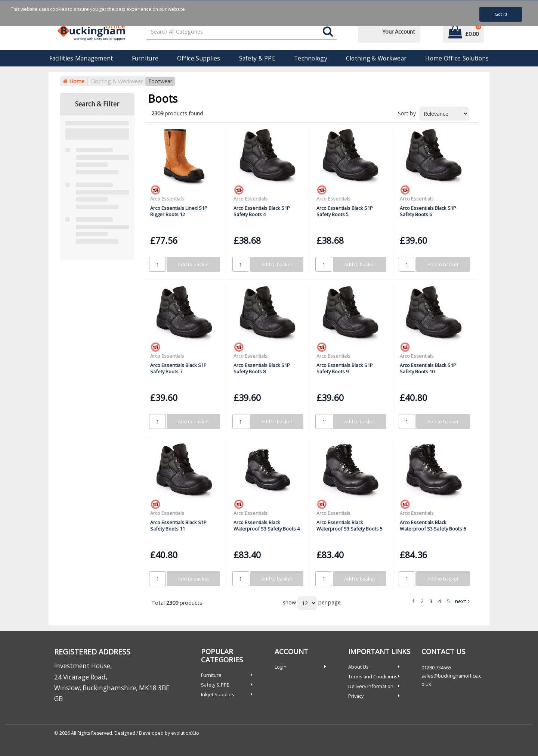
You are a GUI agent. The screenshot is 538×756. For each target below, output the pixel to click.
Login (281, 667)
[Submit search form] (328, 32)
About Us (358, 667)
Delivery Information (371, 686)
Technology (311, 58)
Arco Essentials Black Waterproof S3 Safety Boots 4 (267, 525)
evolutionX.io (185, 733)
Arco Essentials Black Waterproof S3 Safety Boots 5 (350, 525)
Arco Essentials (167, 199)
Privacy (356, 696)
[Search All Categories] (242, 32)
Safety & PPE (257, 58)
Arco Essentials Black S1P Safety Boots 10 (428, 368)
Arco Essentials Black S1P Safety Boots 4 (262, 211)
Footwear (160, 81)
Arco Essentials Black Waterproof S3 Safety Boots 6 (433, 525)
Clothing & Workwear (376, 58)
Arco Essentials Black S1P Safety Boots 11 (178, 525)
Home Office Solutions (457, 58)
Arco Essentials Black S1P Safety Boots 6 (428, 211)
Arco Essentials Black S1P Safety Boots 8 (262, 368)
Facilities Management (81, 58)
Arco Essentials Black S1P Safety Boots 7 (178, 368)
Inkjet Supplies (218, 694)
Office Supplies (199, 58)
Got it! (501, 14)
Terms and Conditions (373, 676)
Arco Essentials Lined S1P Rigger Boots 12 (179, 211)
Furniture (145, 58)
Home (74, 81)
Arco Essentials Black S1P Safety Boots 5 (345, 211)
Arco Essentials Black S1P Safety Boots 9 (345, 368)
